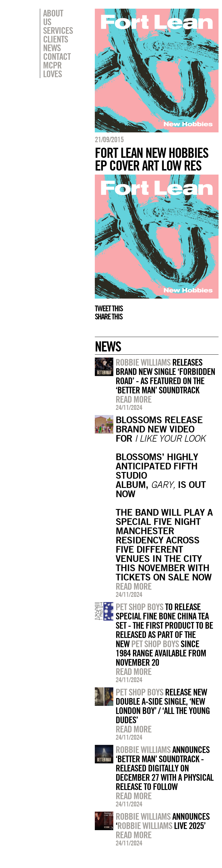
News (52, 39)
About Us (58, 13)
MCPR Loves (52, 61)
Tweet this (109, 308)
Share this (109, 317)
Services (58, 22)
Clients (55, 30)
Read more (134, 399)
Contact (57, 48)
